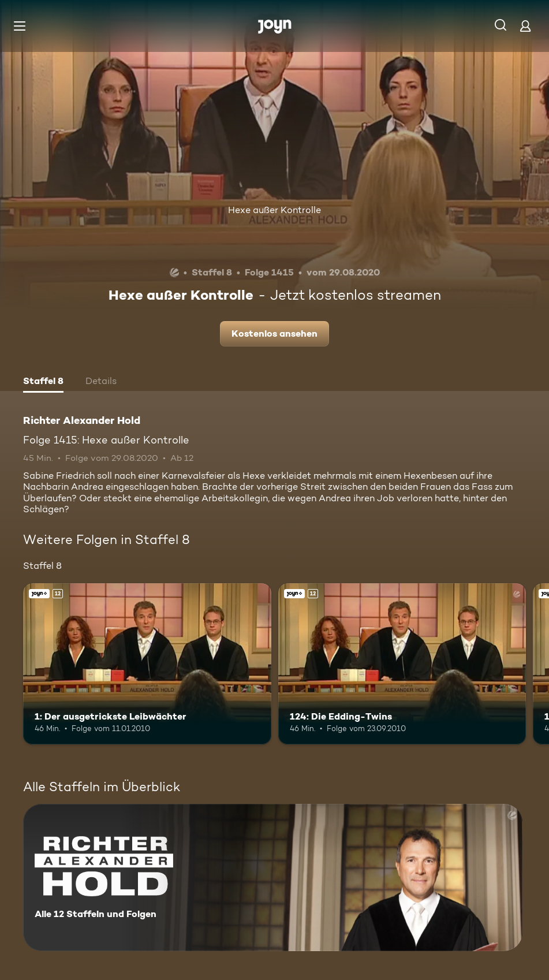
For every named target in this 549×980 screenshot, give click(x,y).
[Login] (525, 26)
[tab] (43, 382)
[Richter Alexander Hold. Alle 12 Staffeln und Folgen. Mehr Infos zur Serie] (273, 877)
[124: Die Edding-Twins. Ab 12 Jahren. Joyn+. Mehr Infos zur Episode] (402, 664)
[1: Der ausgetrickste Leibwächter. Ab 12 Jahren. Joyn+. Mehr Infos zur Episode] (147, 664)
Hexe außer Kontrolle (274, 210)
